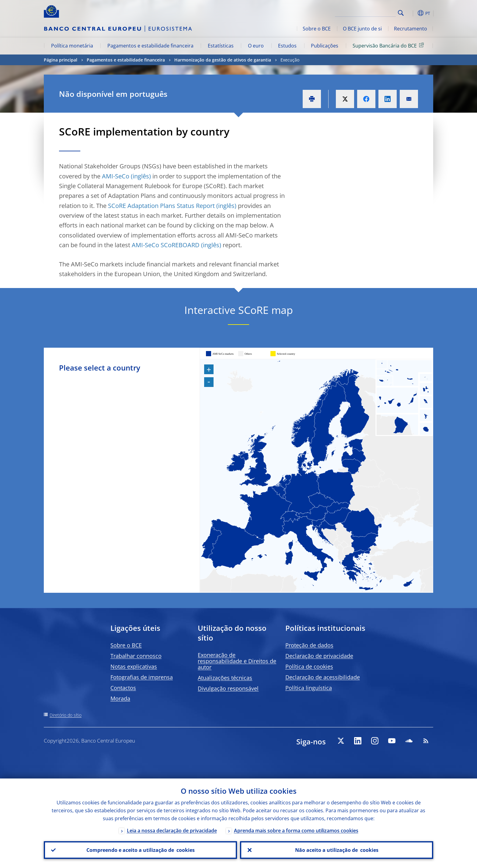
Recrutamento (411, 29)
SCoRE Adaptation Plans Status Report (161, 206)
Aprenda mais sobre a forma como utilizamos (296, 831)
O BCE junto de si (362, 29)
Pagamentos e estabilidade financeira (150, 46)
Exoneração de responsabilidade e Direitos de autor (237, 661)
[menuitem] (258, 537)
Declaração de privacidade (319, 656)
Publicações (325, 46)
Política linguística (309, 688)
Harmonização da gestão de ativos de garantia (223, 60)
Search (401, 13)
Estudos (287, 46)
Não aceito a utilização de (337, 850)
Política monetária (72, 46)
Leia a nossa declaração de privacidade (172, 831)
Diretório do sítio (66, 715)
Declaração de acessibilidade (323, 677)
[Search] (365, 12)
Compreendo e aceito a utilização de (141, 850)
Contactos (123, 688)
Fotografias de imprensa (142, 677)
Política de (309, 666)
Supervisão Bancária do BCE (389, 45)
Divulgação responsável (228, 688)
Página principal (61, 60)
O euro (256, 46)
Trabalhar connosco (136, 656)
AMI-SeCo (116, 176)
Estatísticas (221, 46)
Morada (120, 698)
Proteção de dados (309, 645)
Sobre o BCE (317, 29)
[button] (412, 13)
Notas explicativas (134, 666)
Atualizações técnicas (225, 678)
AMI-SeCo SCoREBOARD (166, 245)
